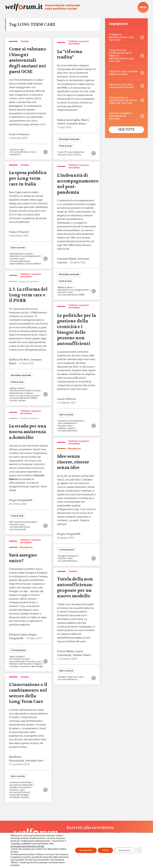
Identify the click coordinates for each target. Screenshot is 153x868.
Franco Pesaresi (19, 134)
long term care (17, 150)
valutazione (15, 155)
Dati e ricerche (18, 248)
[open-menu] (143, 7)
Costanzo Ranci (76, 124)
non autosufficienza (19, 152)
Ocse (33, 152)
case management (67, 423)
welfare (22, 401)
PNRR (82, 295)
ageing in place (65, 287)
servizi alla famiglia (19, 795)
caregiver (62, 677)
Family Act (72, 556)
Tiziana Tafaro (82, 655)
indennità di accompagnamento (25, 256)
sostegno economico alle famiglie (26, 666)
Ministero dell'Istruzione (21, 664)
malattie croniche (66, 428)
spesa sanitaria (33, 264)
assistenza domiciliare (21, 391)
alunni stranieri (17, 657)
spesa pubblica (17, 264)
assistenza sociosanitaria (70, 421)
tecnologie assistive (19, 797)
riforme (77, 155)
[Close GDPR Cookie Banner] (139, 850)
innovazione (25, 787)
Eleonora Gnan (18, 635)
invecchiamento (76, 152)
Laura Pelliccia (66, 399)
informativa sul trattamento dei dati (27, 846)
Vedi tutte (126, 130)
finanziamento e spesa (21, 254)
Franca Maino (66, 651)
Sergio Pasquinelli (21, 500)
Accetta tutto (86, 850)
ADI (11, 522)
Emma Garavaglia (68, 120)
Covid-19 (62, 152)
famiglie (62, 556)
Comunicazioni (66, 550)
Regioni (38, 664)
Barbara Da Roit (19, 360)
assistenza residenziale (21, 785)
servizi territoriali (18, 529)
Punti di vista (65, 146)
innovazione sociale (19, 659)
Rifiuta (105, 850)
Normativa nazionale (69, 139)
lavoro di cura (16, 396)
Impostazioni (125, 850)
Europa (37, 391)
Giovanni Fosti (34, 761)
